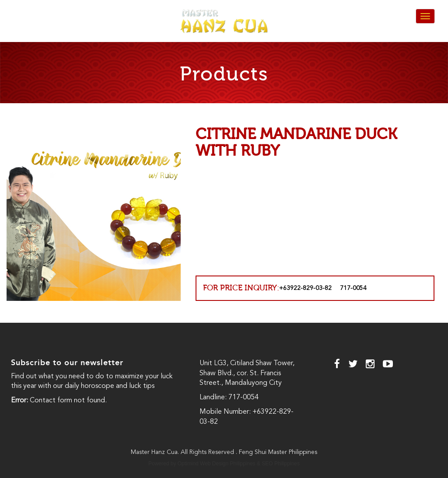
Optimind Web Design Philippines (217, 464)
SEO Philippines (281, 464)
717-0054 (353, 288)
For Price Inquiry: (241, 288)
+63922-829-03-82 (305, 288)
